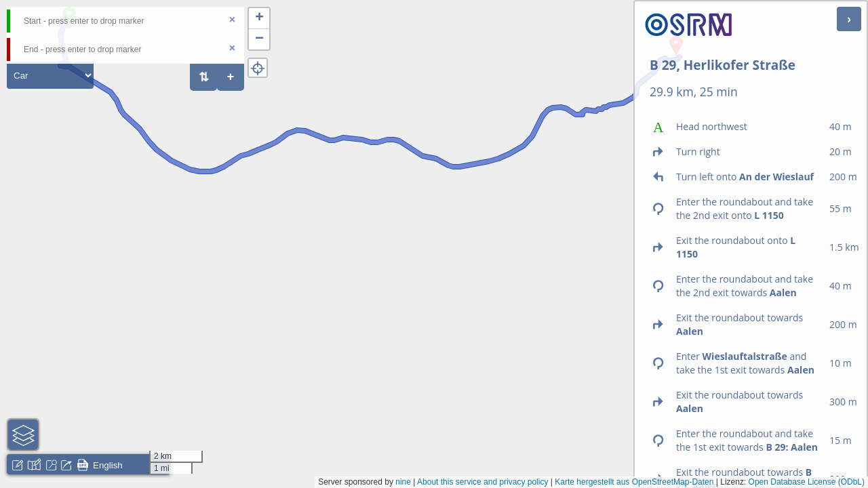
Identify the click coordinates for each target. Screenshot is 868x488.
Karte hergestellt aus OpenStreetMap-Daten (634, 482)
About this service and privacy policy (482, 482)
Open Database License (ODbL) (807, 482)
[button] (259, 19)
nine (403, 482)
